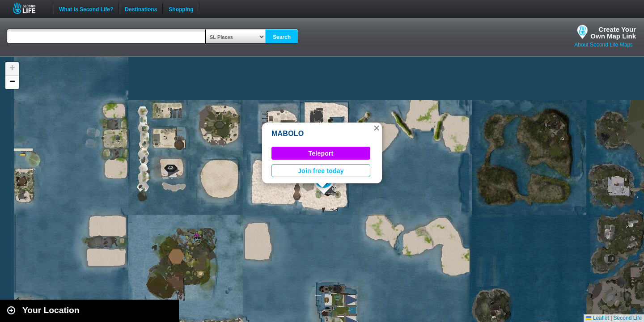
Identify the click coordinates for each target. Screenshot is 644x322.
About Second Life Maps (604, 45)
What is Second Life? (86, 8)
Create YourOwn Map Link (613, 33)
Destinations (141, 8)
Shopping (181, 8)
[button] (377, 128)
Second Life (29, 8)
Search (282, 37)
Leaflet (597, 318)
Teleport (321, 153)
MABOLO (288, 133)
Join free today (321, 171)
